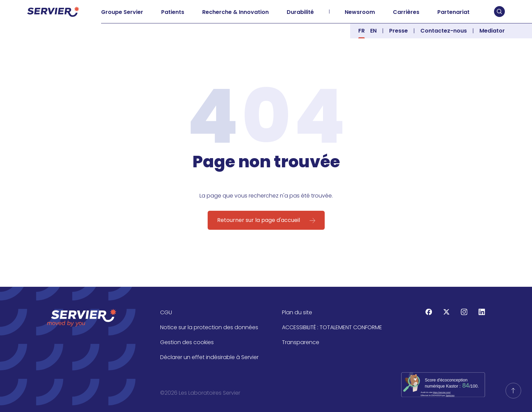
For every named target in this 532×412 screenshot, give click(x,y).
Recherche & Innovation (235, 12)
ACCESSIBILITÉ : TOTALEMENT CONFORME (332, 327)
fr (362, 31)
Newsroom (360, 12)
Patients (173, 12)
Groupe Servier (122, 12)
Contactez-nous (444, 31)
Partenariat (453, 12)
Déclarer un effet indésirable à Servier (209, 357)
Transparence (301, 342)
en (373, 31)
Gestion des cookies (187, 342)
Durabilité (300, 12)
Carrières (406, 12)
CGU (166, 312)
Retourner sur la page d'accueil (259, 220)
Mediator (492, 31)
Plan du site (297, 312)
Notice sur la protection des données (209, 327)
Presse (398, 31)
